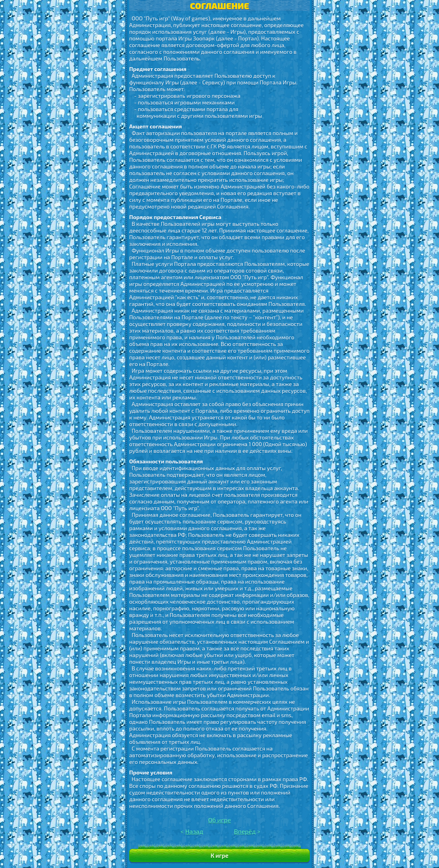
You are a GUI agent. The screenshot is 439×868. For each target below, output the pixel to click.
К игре (219, 855)
